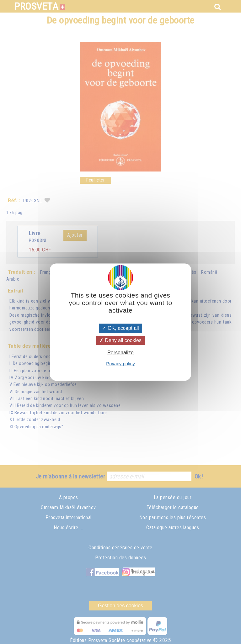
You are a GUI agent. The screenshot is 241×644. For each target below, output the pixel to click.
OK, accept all (120, 328)
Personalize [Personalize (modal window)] (120, 353)
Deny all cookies (120, 340)
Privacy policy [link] (120, 364)
